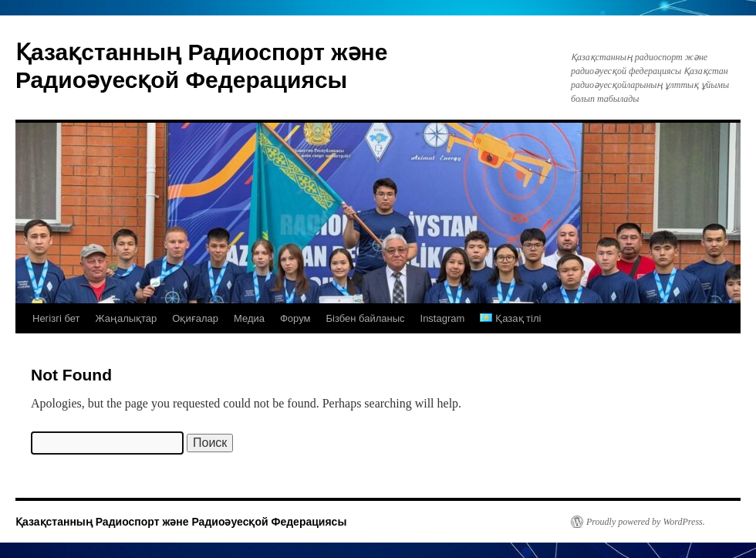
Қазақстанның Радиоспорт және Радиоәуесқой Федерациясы (181, 522)
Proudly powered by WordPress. (646, 522)
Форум (295, 318)
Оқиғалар (195, 318)
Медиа (249, 318)
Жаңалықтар (127, 318)
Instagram (443, 318)
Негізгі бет (56, 318)
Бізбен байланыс (365, 318)
